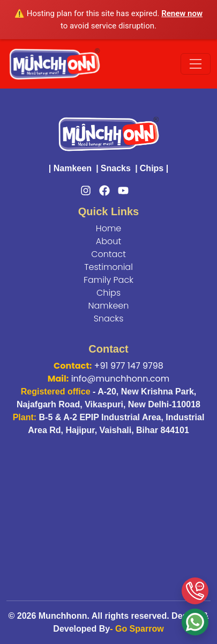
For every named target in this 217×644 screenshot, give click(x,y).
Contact (108, 254)
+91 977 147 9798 (129, 366)
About (108, 241)
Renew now (182, 13)
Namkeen (73, 168)
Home (108, 228)
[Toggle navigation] (196, 64)
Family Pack (108, 280)
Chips (152, 168)
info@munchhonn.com (121, 379)
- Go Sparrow (137, 629)
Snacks (116, 168)
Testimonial (108, 267)
